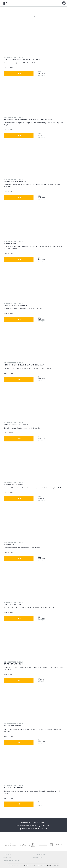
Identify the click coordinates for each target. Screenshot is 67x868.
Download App (7, 858)
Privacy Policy (7, 854)
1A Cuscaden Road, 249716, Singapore (34, 829)
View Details (9, 68)
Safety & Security (38, 858)
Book (19, 74)
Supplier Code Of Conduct (11, 861)
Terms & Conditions (39, 854)
